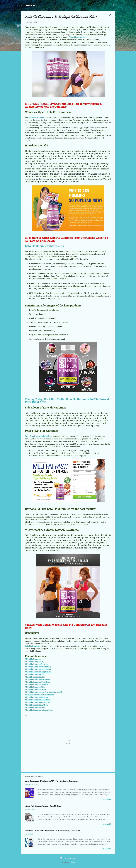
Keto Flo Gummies (78, 37)
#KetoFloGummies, (33, 659)
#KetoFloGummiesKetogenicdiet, (39, 710)
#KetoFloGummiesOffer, (35, 708)
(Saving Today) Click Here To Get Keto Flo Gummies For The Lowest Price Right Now (67, 401)
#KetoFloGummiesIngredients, (38, 669)
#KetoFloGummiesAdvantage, (38, 680)
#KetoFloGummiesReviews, (37, 697)
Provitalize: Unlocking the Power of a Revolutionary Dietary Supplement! (52, 831)
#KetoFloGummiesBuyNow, (37, 705)
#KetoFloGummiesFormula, (37, 664)
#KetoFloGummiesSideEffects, (38, 700)
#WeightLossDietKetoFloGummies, (40, 695)
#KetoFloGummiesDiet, (35, 687)
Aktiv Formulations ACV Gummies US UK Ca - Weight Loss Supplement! (51, 781)
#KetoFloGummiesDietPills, (37, 685)
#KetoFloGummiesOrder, (36, 690)
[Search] (114, 6)
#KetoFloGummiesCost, (35, 677)
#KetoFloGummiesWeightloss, (38, 682)
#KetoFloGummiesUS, (34, 662)
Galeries (73, 862)
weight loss (31, 5)
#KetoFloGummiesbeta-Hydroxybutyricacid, (44, 692)
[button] (110, 16)
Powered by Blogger (68, 858)
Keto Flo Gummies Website (38, 436)
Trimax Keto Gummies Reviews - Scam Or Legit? (43, 806)
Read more (107, 799)
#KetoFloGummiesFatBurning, (38, 667)
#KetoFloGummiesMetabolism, (38, 702)
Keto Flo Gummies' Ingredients (44, 246)
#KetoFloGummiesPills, (35, 674)
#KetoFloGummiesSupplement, (38, 672)
